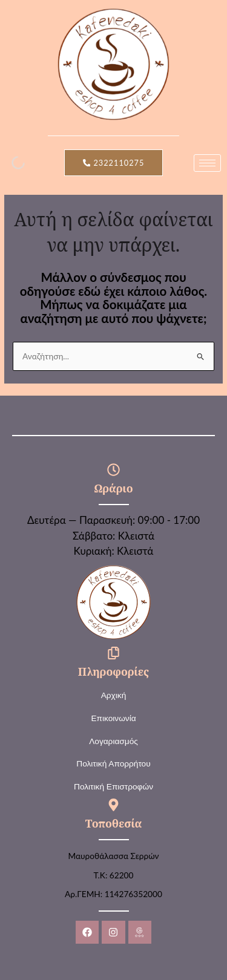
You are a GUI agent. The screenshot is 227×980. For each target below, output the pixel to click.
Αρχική (114, 695)
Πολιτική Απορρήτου (113, 764)
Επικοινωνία (113, 718)
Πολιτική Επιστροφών (113, 787)
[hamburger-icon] (207, 163)
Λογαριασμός (113, 741)
